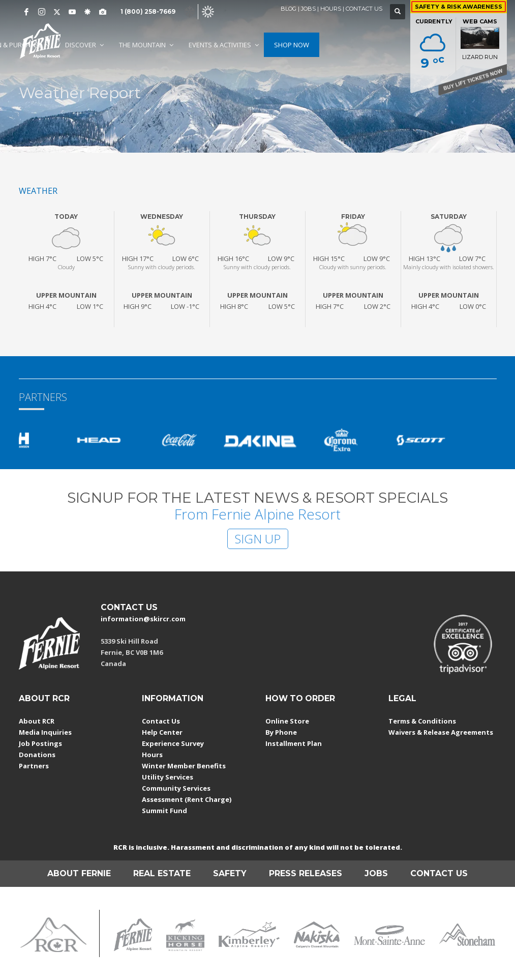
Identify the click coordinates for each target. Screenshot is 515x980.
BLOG (289, 9)
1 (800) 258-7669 (148, 11)
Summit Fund (164, 811)
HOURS (331, 9)
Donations (37, 755)
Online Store (287, 721)
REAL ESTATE (162, 873)
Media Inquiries (45, 732)
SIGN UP (258, 539)
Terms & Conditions (422, 721)
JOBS (308, 9)
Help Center (162, 732)
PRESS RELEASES (306, 873)
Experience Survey (173, 743)
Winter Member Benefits (184, 766)
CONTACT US (364, 9)
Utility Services (168, 777)
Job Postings (40, 743)
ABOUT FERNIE (79, 873)
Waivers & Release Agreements (441, 732)
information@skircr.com (143, 619)
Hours (152, 755)
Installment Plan (294, 743)
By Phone (281, 732)
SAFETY (230, 873)
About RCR (37, 721)
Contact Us (161, 721)
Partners (34, 766)
